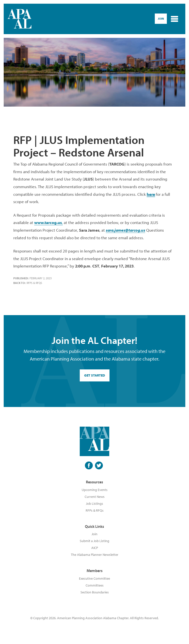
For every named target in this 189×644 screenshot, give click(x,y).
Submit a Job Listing (94, 541)
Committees (95, 585)
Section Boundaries (95, 592)
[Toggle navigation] (174, 19)
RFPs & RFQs (34, 283)
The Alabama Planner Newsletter (95, 555)
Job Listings (94, 504)
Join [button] (161, 19)
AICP (95, 548)
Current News (95, 497)
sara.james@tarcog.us (126, 230)
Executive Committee (94, 578)
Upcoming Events (95, 490)
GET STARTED (95, 375)
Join (94, 534)
